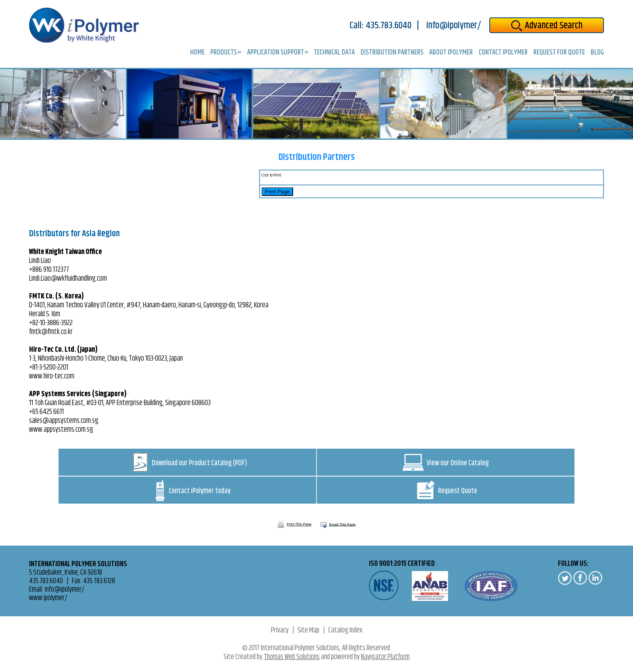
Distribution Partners (392, 53)
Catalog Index (345, 630)
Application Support (276, 53)
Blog (597, 53)
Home (197, 53)
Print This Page (294, 524)
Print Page (277, 192)
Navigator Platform (385, 657)
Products (224, 53)
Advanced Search (547, 25)
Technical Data (334, 53)
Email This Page (343, 524)
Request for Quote (559, 53)
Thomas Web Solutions (292, 657)
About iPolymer (451, 53)
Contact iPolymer (503, 53)
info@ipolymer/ (454, 26)
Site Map (308, 630)
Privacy (280, 630)
